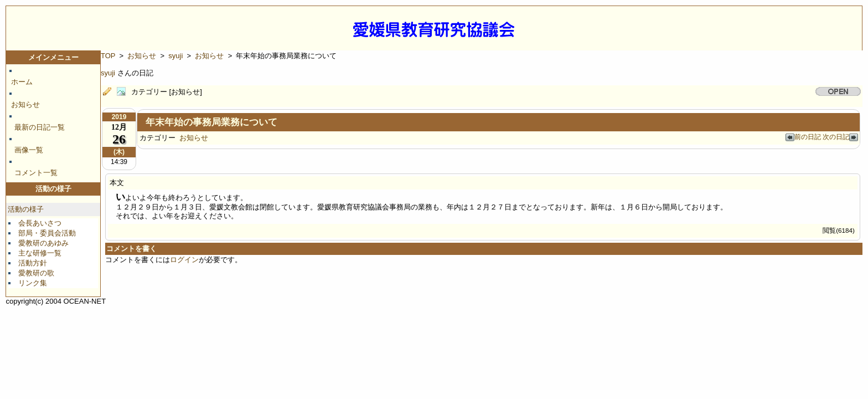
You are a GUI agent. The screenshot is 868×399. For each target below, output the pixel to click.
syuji (175, 56)
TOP (108, 56)
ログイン (184, 260)
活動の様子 (26, 209)
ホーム (22, 82)
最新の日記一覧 (40, 127)
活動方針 (33, 263)
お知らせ (25, 104)
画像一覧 (29, 150)
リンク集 (33, 283)
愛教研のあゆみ (43, 243)
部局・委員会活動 (47, 233)
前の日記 (804, 137)
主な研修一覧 (40, 253)
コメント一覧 (36, 173)
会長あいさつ (40, 223)
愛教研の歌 (36, 273)
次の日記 (840, 137)
